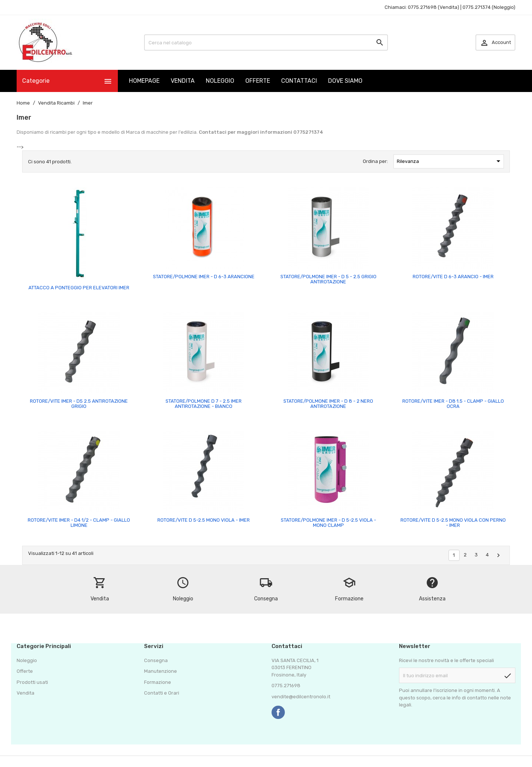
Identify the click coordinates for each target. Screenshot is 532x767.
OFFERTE (258, 81)
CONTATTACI (299, 81)
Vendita (25, 693)
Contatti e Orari (162, 693)
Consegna (156, 660)
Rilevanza (450, 161)
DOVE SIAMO (345, 81)
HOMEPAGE (144, 81)
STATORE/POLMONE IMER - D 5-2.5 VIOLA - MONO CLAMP (328, 523)
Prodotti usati (32, 682)
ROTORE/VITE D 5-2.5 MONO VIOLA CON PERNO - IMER (453, 523)
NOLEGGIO (220, 81)
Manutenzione (161, 671)
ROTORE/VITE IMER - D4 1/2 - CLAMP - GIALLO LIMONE (79, 523)
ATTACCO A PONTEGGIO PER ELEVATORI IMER (79, 288)
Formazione (158, 682)
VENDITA (183, 81)
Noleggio (27, 660)
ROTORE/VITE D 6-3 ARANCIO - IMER (453, 277)
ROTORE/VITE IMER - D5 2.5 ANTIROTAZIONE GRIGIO (79, 404)
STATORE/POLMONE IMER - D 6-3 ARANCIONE (204, 277)
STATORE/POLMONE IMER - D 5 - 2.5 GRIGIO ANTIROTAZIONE (328, 279)
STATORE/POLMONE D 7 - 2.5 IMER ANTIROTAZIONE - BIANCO (204, 404)
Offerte (25, 671)
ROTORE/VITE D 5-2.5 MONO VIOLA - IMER (204, 520)
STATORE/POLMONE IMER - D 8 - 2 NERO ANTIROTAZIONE (328, 404)
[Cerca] (266, 42)
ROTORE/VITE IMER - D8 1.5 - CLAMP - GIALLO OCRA (453, 404)
